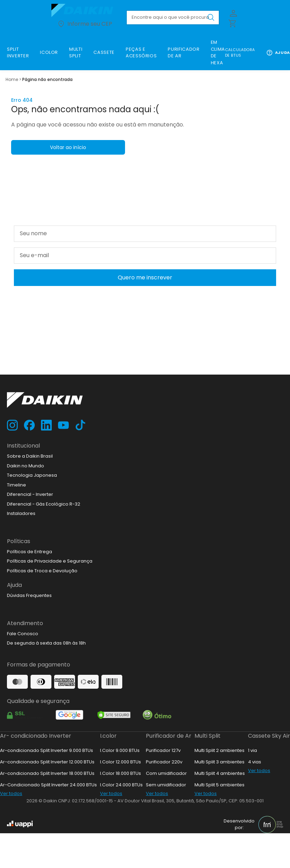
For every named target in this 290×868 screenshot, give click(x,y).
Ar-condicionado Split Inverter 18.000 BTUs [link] (47, 773)
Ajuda (278, 53)
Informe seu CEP (85, 24)
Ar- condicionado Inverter (36, 736)
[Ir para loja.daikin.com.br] (85, 10)
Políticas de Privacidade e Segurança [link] (50, 561)
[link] (18, 53)
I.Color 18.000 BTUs (121, 773)
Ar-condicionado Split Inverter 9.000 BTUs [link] (47, 750)
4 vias (255, 762)
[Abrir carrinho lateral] (232, 23)
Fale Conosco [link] (23, 634)
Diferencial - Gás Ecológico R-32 (44, 504)
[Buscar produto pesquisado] (211, 17)
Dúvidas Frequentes (29, 595)
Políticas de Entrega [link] (30, 552)
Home (12, 79)
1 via (252, 750)
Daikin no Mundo (26, 466)
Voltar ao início (68, 147)
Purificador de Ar (169, 736)
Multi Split (208, 736)
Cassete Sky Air (269, 736)
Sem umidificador (166, 785)
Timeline (16, 485)
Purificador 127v (163, 750)
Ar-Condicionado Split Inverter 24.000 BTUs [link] (48, 785)
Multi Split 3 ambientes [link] (219, 762)
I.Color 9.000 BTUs (120, 750)
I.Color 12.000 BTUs (121, 762)
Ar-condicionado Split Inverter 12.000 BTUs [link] (47, 762)
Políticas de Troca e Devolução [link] (42, 571)
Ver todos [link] (11, 793)
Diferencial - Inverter (30, 494)
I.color (108, 736)
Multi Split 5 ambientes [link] (219, 785)
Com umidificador (166, 773)
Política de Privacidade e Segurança (161, 294)
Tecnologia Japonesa (32, 475)
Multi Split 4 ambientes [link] (220, 773)
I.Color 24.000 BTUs (121, 785)
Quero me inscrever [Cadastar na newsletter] (145, 277)
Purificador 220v (164, 762)
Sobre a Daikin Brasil (30, 456)
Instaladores (21, 513)
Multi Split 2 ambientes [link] (219, 750)
